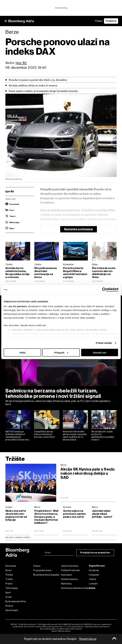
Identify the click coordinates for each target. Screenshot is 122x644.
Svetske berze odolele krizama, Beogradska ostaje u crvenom (18, 273)
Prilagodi (61, 352)
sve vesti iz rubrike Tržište (18, 537)
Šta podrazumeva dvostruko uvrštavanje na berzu (46, 273)
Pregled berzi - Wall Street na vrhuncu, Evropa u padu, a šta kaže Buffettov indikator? (46, 517)
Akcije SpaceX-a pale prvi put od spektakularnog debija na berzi (103, 436)
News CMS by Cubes (61, 631)
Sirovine (67, 507)
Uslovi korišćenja (70, 566)
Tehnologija (11, 588)
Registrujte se (88, 639)
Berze (64, 465)
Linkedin (93, 584)
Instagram (94, 575)
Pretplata (111, 21)
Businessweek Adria (16, 601)
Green (9, 597)
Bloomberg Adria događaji (46, 575)
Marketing (66, 584)
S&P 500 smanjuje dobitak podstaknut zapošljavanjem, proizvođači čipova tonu (17, 436)
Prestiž (9, 584)
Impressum (67, 575)
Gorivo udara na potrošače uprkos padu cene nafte (74, 514)
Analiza (9, 606)
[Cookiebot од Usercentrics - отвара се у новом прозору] (104, 290)
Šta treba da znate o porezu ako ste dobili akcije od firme (104, 273)
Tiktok (92, 588)
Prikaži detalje (104, 343)
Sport (8, 593)
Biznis (8, 570)
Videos (37, 566)
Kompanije (68, 264)
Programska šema (42, 570)
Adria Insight (12, 610)
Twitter (93, 579)
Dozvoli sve (100, 352)
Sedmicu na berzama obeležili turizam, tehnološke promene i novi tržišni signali (53, 393)
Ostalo (9, 264)
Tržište (15, 459)
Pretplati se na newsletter (95, 553)
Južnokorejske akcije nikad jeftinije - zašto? (102, 514)
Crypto (9, 507)
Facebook (94, 570)
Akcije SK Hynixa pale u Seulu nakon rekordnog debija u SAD (88, 473)
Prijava (99, 21)
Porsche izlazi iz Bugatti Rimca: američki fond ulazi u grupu (75, 273)
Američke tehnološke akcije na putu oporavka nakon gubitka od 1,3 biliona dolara (75, 436)
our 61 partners (18, 306)
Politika (9, 575)
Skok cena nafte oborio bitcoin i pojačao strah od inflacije (16, 515)
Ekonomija (11, 566)
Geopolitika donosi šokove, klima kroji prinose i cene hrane (44, 434)
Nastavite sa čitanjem (79, 229)
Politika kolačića (69, 579)
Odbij (22, 352)
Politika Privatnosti (70, 570)
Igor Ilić (21, 63)
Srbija (95, 264)
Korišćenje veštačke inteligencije (75, 588)
